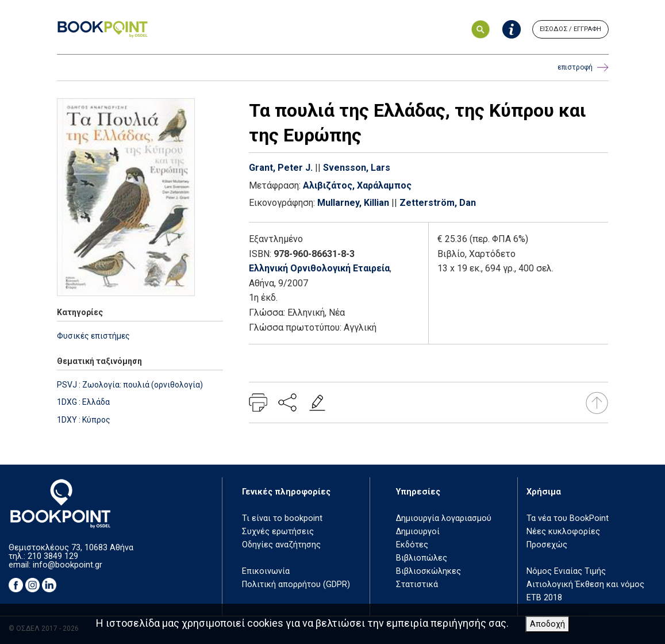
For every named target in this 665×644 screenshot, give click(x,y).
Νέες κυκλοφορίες (563, 532)
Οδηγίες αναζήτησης (281, 545)
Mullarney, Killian (353, 203)
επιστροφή (583, 68)
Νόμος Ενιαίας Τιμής (566, 571)
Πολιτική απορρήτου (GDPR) (296, 584)
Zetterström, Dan (438, 203)
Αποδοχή (547, 624)
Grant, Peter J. (281, 168)
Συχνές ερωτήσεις (278, 532)
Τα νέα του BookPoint (568, 518)
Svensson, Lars (357, 168)
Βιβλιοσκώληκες (428, 571)
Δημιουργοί (418, 532)
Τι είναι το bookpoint (282, 518)
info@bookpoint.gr (68, 565)
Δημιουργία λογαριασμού (444, 518)
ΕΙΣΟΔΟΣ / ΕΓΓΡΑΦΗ (570, 29)
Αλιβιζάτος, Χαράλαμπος (357, 185)
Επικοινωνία (266, 571)
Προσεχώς (547, 545)
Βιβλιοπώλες (422, 558)
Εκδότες (412, 545)
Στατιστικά (417, 584)
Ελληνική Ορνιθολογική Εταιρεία (319, 268)
